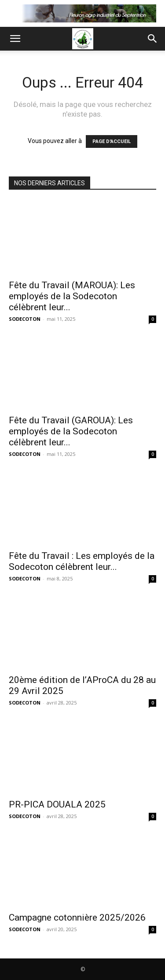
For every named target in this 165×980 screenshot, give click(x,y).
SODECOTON (25, 319)
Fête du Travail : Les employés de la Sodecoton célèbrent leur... (82, 561)
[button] (15, 39)
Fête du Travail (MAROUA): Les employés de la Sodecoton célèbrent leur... (72, 296)
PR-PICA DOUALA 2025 (57, 804)
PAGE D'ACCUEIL (112, 141)
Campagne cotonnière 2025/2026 (77, 918)
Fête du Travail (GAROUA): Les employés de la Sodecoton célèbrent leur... (71, 431)
